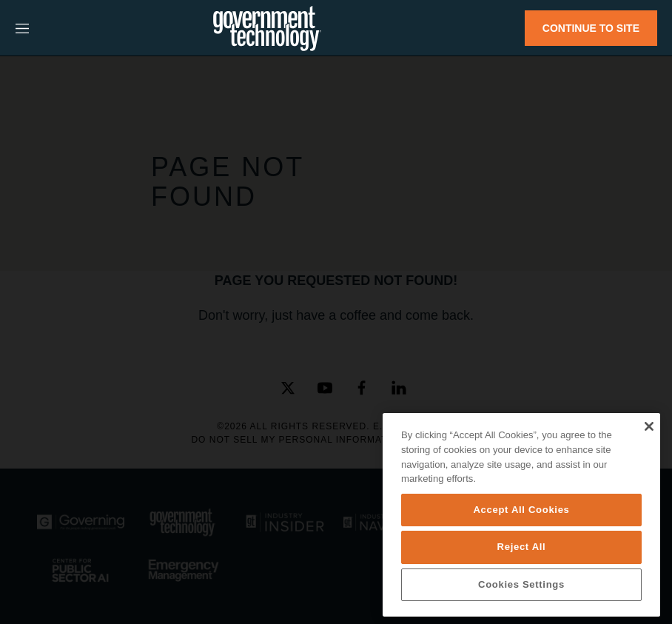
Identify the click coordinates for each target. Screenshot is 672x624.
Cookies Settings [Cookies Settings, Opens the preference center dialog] (521, 584)
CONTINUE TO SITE (591, 28)
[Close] (649, 426)
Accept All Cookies (521, 510)
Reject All (522, 547)
